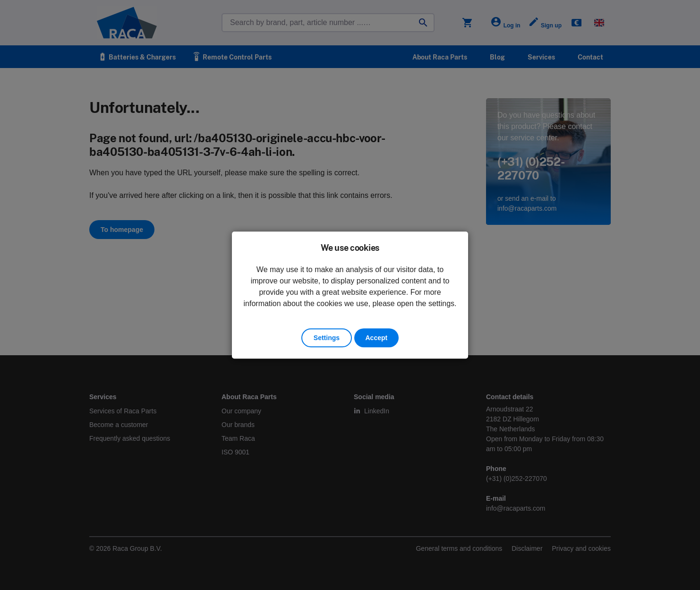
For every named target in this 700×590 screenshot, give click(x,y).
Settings (327, 338)
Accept (377, 338)
